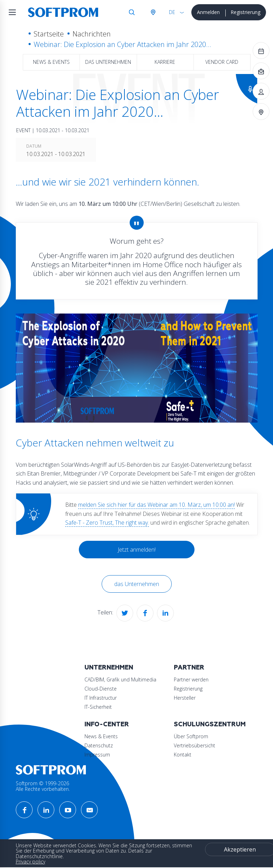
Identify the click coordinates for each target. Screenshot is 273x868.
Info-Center (107, 724)
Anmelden (208, 12)
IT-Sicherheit (98, 707)
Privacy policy (30, 862)
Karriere (165, 62)
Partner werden (191, 679)
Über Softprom (191, 736)
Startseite (49, 34)
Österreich (153, 12)
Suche (132, 12)
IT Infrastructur (101, 698)
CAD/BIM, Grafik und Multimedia (120, 679)
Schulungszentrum (210, 724)
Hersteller (185, 698)
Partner (189, 668)
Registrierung (245, 12)
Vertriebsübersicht (194, 745)
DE (172, 12)
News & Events (51, 62)
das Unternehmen (108, 62)
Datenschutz (99, 745)
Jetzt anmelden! (137, 550)
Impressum (97, 755)
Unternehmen (109, 668)
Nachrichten (92, 34)
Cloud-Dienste (101, 689)
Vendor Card (222, 62)
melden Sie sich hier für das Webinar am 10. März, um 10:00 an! (156, 505)
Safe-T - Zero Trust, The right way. (107, 523)
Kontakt (183, 755)
